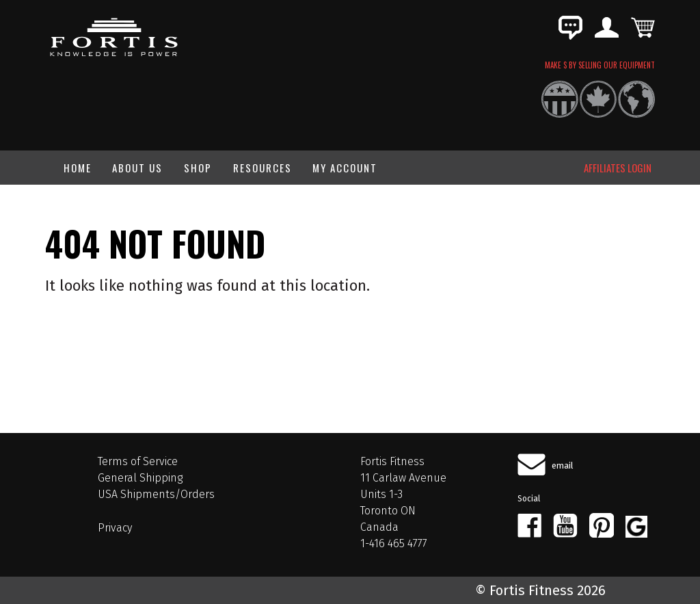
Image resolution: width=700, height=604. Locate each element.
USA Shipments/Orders (156, 494)
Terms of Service (138, 461)
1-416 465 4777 (394, 543)
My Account (345, 168)
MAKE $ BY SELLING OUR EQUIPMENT (600, 65)
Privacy (115, 528)
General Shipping (140, 478)
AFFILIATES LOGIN (618, 168)
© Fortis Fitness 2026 (540, 590)
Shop (198, 168)
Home (78, 168)
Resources (262, 168)
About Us (137, 168)
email (563, 465)
